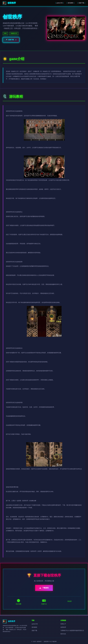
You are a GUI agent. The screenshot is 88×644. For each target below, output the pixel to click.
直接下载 (81, 3)
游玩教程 (71, 3)
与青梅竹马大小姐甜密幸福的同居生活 (72, 631)
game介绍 (60, 3)
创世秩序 (63, 627)
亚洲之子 (63, 624)
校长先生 (63, 634)
